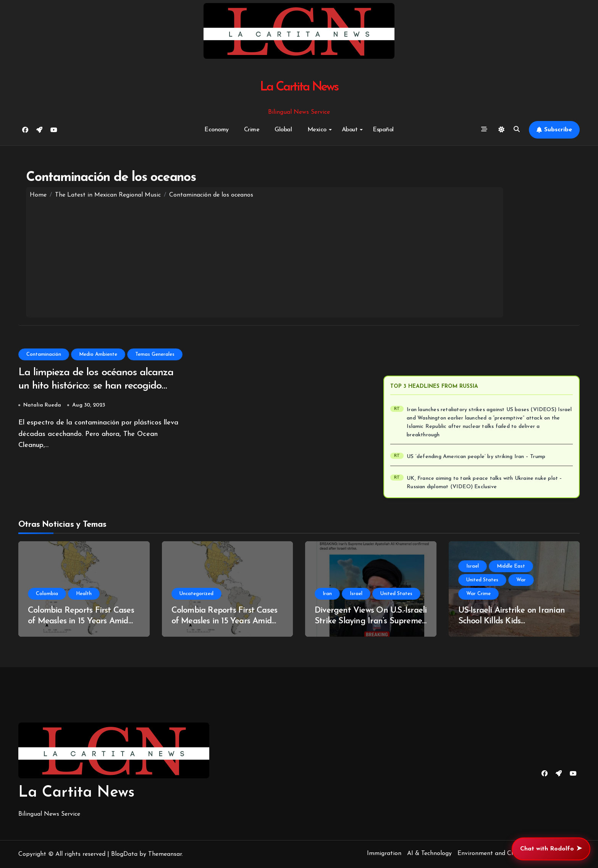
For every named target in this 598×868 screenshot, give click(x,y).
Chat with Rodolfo (551, 849)
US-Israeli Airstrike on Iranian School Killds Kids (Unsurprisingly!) (512, 621)
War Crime (478, 594)
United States (396, 594)
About (352, 130)
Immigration (384, 853)
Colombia (47, 594)
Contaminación (44, 354)
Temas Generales (155, 354)
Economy (217, 130)
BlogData (124, 854)
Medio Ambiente (98, 354)
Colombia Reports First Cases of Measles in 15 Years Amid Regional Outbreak (81, 621)
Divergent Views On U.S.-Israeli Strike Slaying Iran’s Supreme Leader (371, 621)
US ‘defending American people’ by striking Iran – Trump (476, 457)
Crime (252, 130)
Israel (356, 594)
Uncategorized (196, 594)
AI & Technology (429, 853)
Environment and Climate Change (505, 853)
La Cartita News (299, 87)
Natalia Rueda (42, 405)
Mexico (320, 130)
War (521, 580)
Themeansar (165, 854)
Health (84, 594)
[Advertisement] (265, 257)
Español (383, 130)
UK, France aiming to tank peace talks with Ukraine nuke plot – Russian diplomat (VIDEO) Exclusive (485, 483)
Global (283, 130)
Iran (327, 594)
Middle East (511, 566)
